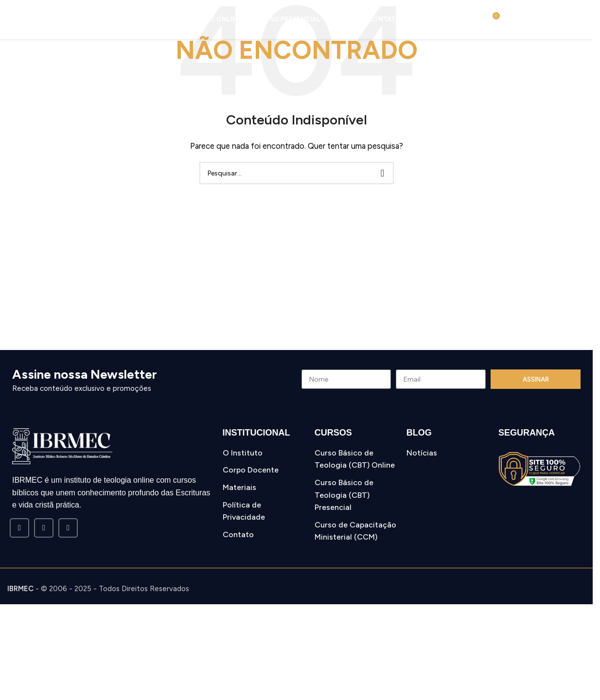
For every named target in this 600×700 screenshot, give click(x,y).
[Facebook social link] (19, 528)
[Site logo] (49, 19)
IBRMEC (20, 589)
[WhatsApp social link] (68, 528)
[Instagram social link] (44, 528)
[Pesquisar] (480, 19)
